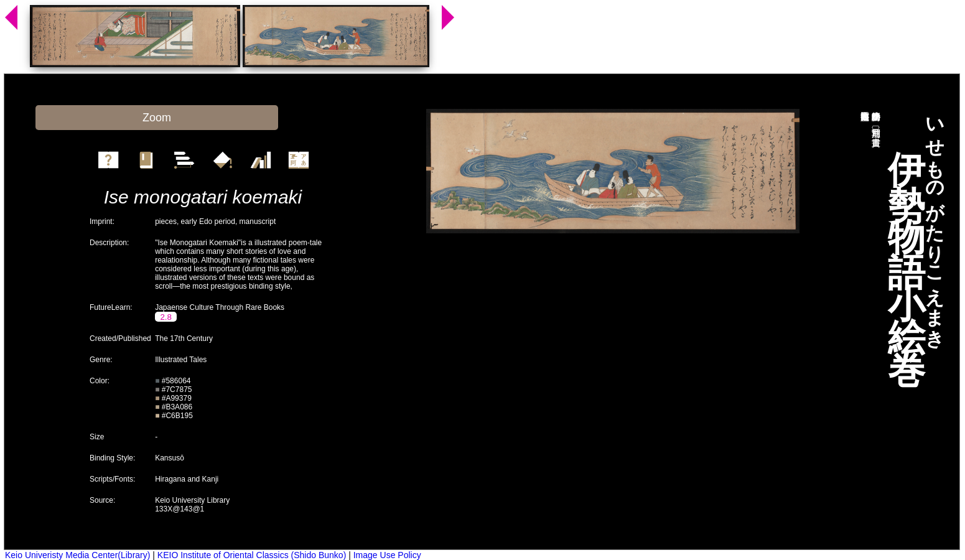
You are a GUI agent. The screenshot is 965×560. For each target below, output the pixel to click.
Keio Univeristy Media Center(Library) (77, 555)
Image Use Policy (387, 555)
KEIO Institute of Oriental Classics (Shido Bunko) (252, 555)
